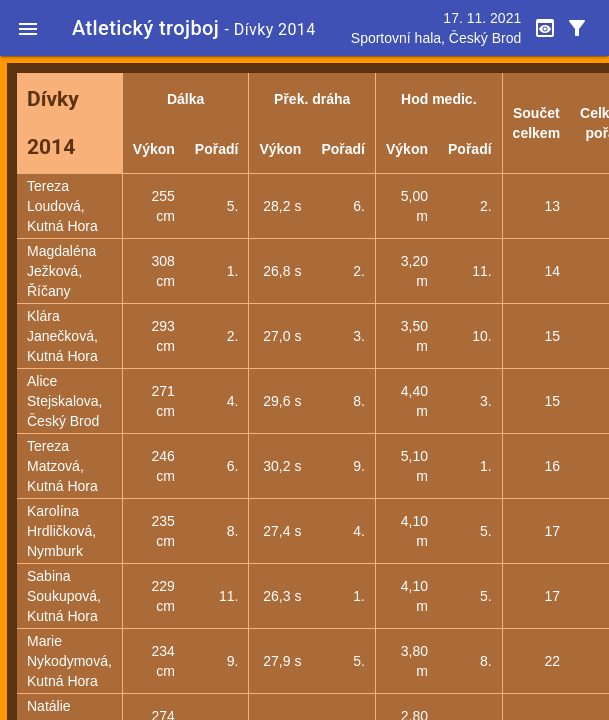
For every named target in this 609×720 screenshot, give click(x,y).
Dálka (185, 99)
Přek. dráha (312, 99)
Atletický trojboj (145, 28)
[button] (28, 28)
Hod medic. (438, 99)
